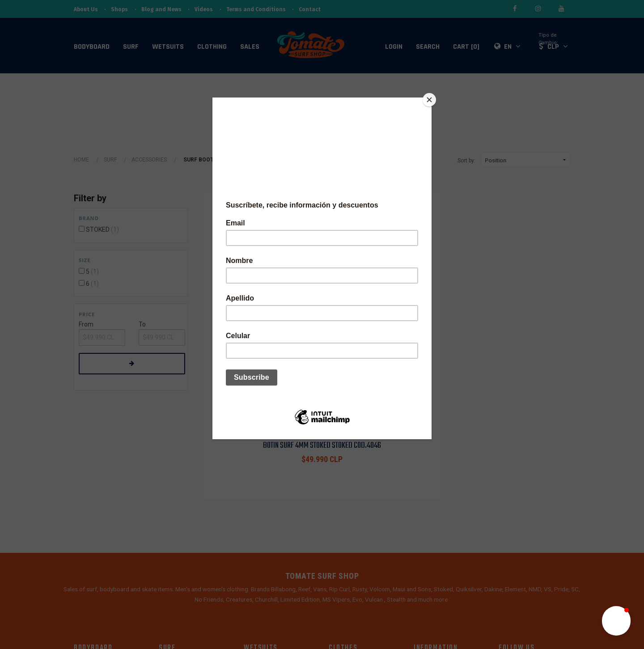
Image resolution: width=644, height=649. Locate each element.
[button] (616, 621)
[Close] (429, 100)
